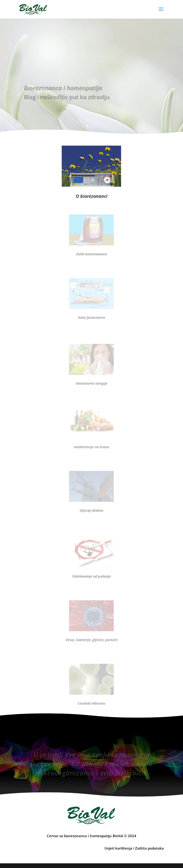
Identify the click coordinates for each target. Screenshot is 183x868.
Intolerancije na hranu (91, 443)
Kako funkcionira (92, 314)
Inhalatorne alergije (92, 380)
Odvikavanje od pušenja (91, 573)
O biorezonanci (91, 194)
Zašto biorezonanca (91, 250)
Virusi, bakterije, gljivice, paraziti (91, 636)
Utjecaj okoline (91, 507)
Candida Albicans (92, 700)
